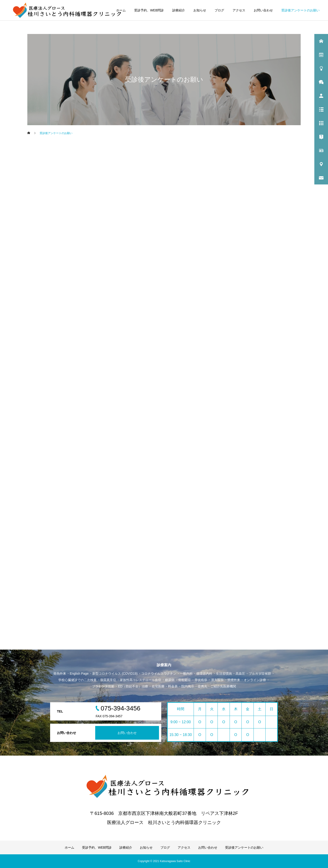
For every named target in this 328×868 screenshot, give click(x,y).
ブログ (219, 10)
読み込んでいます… (123, 382)
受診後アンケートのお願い (300, 10)
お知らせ (200, 10)
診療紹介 (179, 10)
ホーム (121, 10)
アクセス (239, 10)
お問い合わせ (263, 10)
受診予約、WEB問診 (149, 10)
